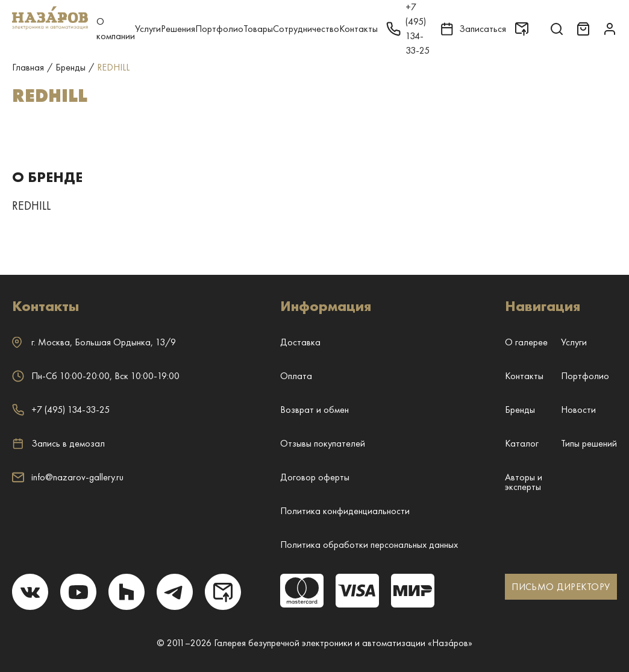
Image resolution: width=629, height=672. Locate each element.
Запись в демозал (58, 444)
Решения (178, 29)
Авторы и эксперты (524, 482)
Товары (258, 29)
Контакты (358, 29)
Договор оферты (315, 477)
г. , (94, 342)
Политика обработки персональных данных (369, 545)
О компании (116, 29)
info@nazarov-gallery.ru (68, 477)
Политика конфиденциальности (345, 511)
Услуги (148, 29)
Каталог (522, 443)
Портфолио (219, 29)
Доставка (300, 342)
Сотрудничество (306, 29)
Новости (578, 410)
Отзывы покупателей (323, 443)
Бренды (520, 410)
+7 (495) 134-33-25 (61, 410)
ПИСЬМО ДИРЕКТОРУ (561, 587)
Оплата (296, 376)
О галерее (526, 342)
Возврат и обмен (314, 410)
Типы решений (589, 443)
